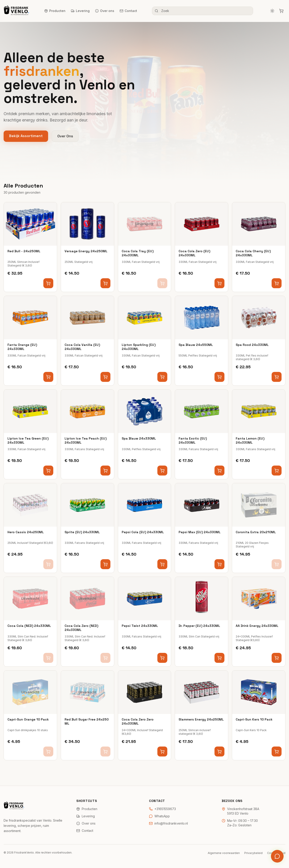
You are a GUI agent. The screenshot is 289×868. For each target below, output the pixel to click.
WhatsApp (159, 816)
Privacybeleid (253, 853)
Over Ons (65, 136)
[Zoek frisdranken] (203, 11)
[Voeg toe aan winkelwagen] (48, 283)
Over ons (105, 11)
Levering (80, 11)
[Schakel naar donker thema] (272, 11)
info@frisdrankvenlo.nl (168, 823)
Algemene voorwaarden (224, 853)
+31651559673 (162, 809)
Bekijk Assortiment (26, 136)
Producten (55, 11)
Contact (128, 11)
